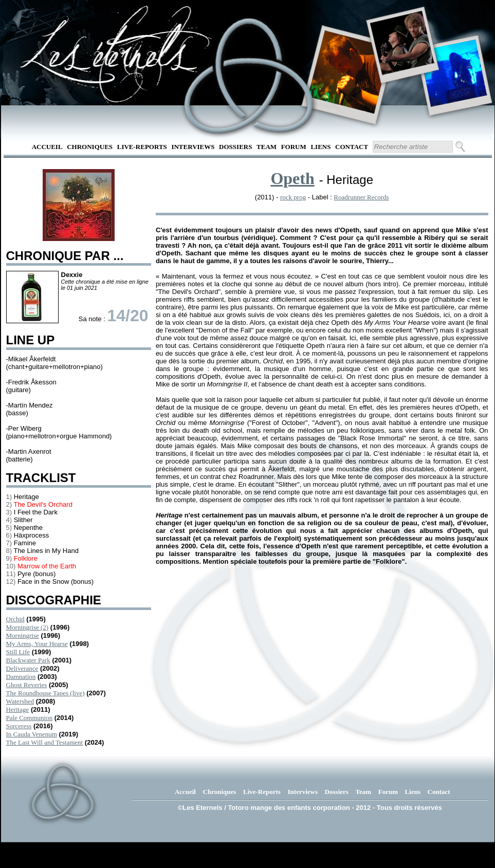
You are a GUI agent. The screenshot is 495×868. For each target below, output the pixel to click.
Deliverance (22, 668)
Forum (294, 147)
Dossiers (235, 147)
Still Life (18, 652)
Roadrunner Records (361, 197)
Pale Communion (30, 718)
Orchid (15, 619)
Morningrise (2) (27, 627)
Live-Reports (142, 147)
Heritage (18, 709)
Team (267, 147)
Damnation (21, 677)
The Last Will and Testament (45, 742)
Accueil (47, 147)
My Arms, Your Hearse (37, 644)
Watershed (20, 701)
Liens (320, 147)
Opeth (292, 178)
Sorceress (19, 726)
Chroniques (90, 147)
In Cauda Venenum (32, 734)
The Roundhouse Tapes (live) (45, 693)
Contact (352, 147)
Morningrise (23, 635)
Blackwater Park (28, 660)
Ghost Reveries (27, 685)
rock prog (293, 197)
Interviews (193, 147)
